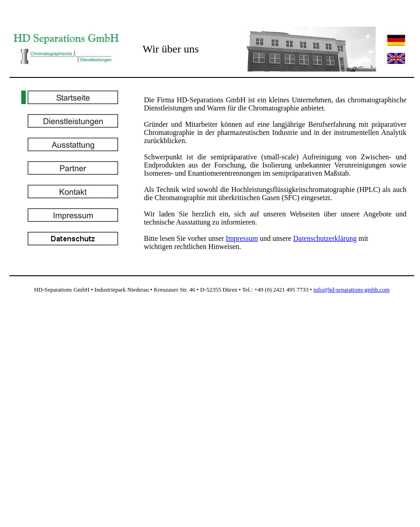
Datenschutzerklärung (325, 238)
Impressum (242, 238)
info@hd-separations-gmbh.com (352, 290)
